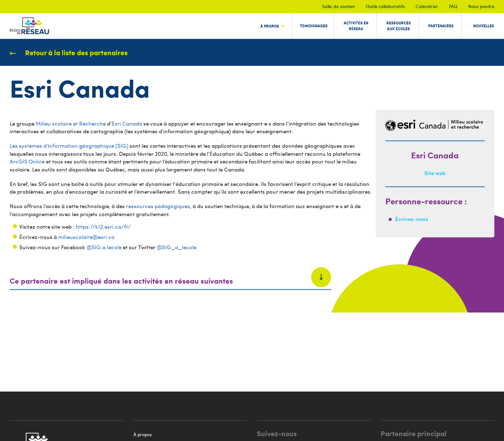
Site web (435, 173)
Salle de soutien (338, 6)
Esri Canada (127, 123)
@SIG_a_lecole (177, 247)
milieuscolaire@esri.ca (86, 237)
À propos (143, 434)
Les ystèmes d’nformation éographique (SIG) (69, 146)
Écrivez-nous (412, 219)
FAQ (453, 6)
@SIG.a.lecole (104, 247)
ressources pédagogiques (158, 206)
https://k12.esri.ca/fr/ (103, 226)
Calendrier (427, 6)
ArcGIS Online (27, 161)
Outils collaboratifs (385, 6)
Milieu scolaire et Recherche (71, 123)
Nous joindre (481, 6)
